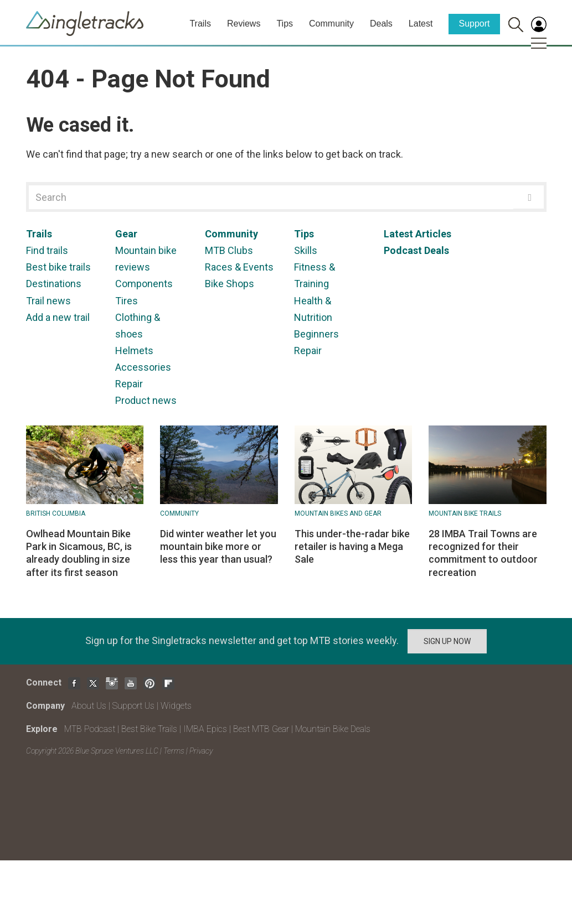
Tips (285, 24)
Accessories (143, 367)
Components (144, 284)
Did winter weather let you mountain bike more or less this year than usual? (218, 547)
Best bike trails (58, 267)
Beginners (316, 334)
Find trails (47, 250)
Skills (306, 250)
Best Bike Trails (149, 729)
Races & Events (239, 267)
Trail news (48, 301)
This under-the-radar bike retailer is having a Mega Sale (352, 547)
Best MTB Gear (261, 729)
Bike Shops (230, 284)
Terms (174, 751)
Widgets (176, 706)
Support (474, 24)
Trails (200, 24)
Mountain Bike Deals (333, 729)
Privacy (201, 751)
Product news (146, 400)
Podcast (403, 250)
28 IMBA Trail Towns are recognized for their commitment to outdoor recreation (483, 553)
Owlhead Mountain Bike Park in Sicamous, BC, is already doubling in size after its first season (79, 553)
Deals (381, 24)
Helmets (134, 351)
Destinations (54, 284)
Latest (421, 24)
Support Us (133, 706)
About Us (89, 706)
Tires (127, 301)
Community (331, 24)
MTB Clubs (229, 250)
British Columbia (56, 513)
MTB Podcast (90, 729)
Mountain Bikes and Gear (338, 513)
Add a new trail (58, 317)
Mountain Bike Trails (465, 513)
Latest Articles (418, 234)
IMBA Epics (205, 729)
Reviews (244, 24)
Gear (126, 234)
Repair (129, 384)
